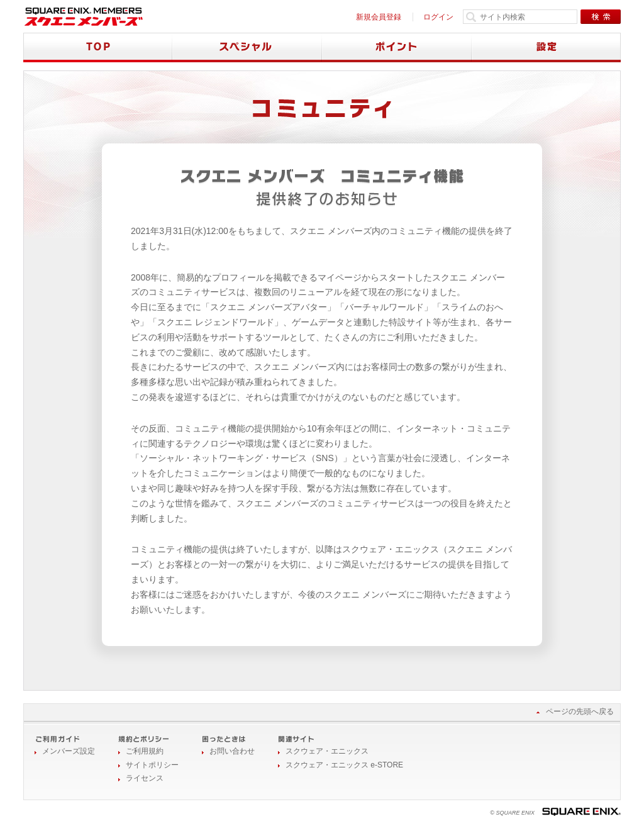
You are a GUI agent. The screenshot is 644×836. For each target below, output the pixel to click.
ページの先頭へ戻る (580, 711)
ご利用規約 (145, 751)
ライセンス (145, 778)
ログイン (438, 17)
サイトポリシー (152, 765)
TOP (98, 47)
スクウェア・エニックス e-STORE (344, 765)
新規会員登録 (379, 17)
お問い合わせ (232, 751)
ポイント (397, 47)
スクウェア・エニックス (327, 751)
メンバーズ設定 (69, 751)
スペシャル (247, 47)
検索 (601, 17)
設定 (546, 47)
